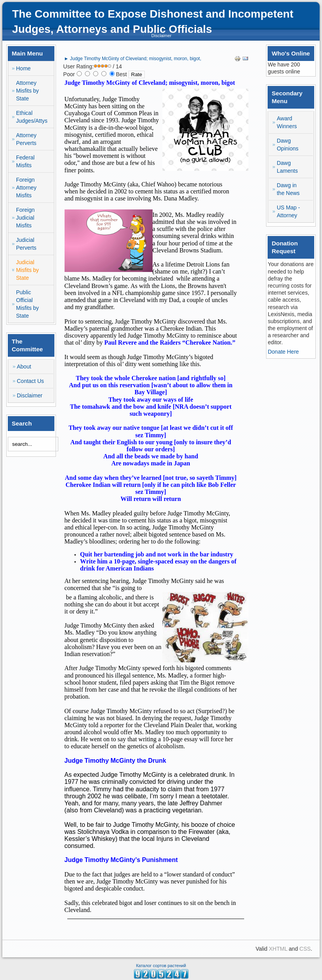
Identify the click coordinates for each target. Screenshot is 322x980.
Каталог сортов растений (161, 966)
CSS (305, 949)
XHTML (278, 949)
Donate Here (283, 352)
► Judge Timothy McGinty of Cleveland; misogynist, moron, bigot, (133, 59)
